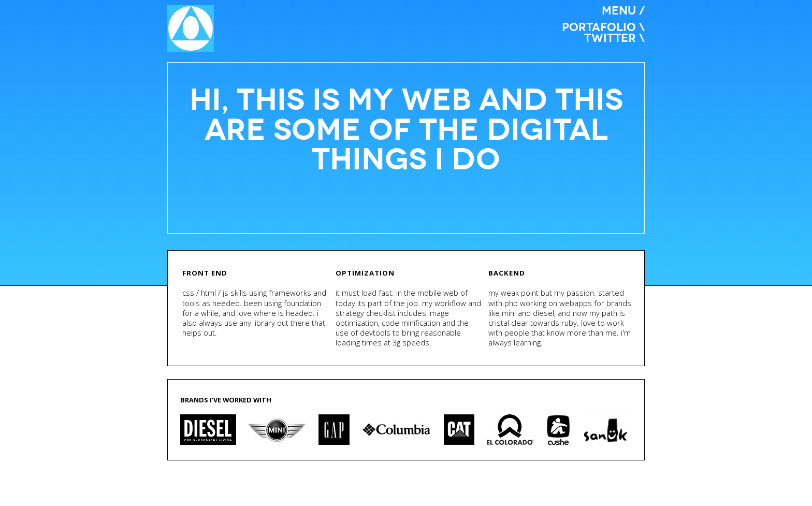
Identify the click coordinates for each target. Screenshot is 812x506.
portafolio (599, 27)
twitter (610, 38)
